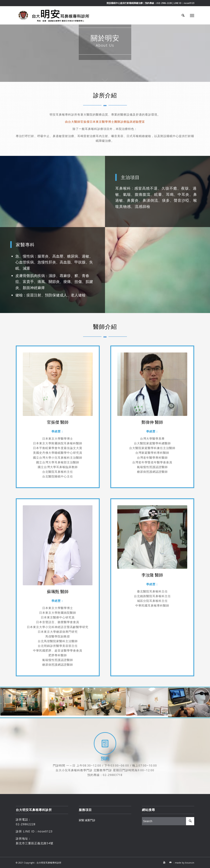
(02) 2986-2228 (164, 3)
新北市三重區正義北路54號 (35, 843)
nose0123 (189, 3)
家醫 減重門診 (87, 820)
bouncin (190, 863)
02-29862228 (26, 824)
